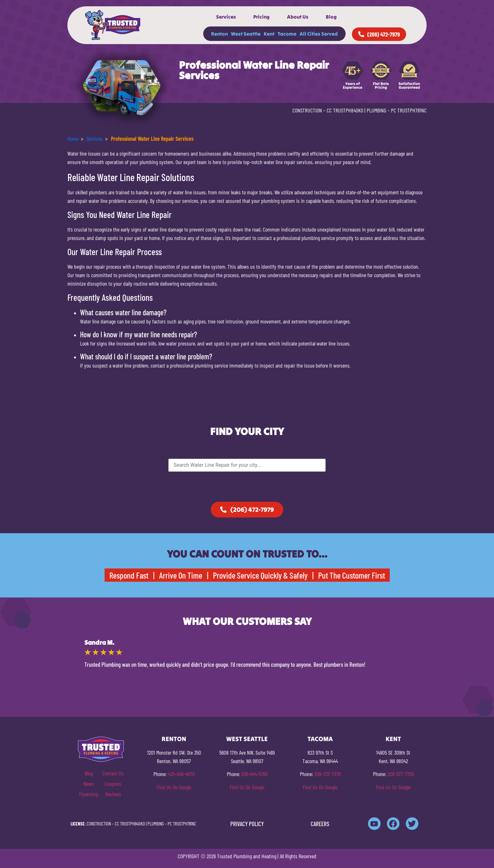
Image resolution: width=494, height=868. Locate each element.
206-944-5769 (254, 774)
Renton (219, 34)
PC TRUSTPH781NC (409, 110)
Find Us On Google (174, 787)
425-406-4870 (181, 774)
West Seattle (246, 34)
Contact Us (113, 773)
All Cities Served (319, 34)
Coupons (113, 784)
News (89, 784)
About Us (298, 17)
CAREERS (320, 824)
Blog (331, 17)
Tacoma (287, 34)
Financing (89, 794)
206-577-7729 (401, 774)
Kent (269, 34)
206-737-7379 (327, 774)
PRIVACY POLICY (247, 824)
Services (226, 17)
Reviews (113, 794)
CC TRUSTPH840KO (345, 110)
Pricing (261, 17)
